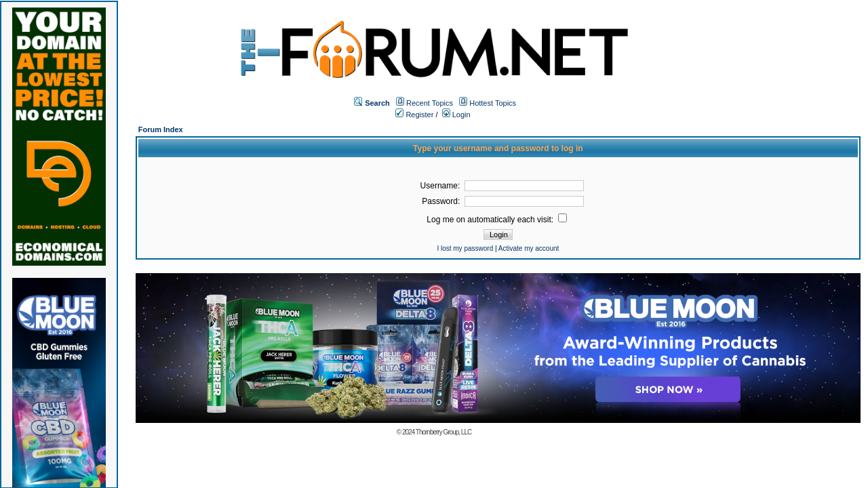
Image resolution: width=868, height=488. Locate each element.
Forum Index (161, 129)
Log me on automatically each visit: (497, 220)
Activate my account (529, 248)
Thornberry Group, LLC (443, 432)
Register (414, 115)
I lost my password (465, 248)
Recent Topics (430, 103)
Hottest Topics (493, 103)
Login (456, 115)
